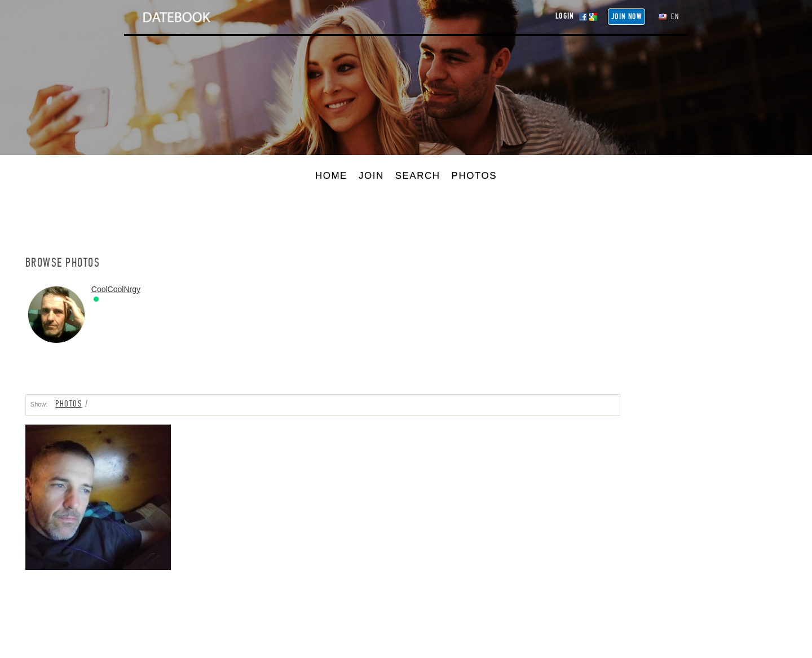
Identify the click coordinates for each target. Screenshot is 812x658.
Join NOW (626, 17)
